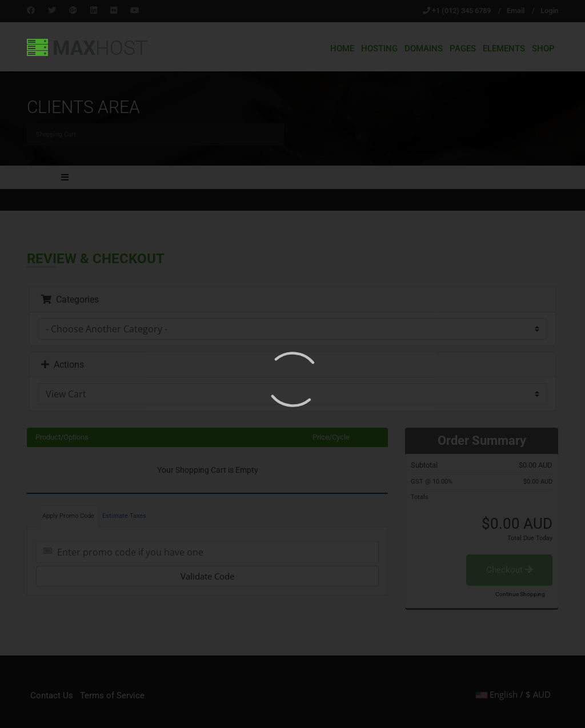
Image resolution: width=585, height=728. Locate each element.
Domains (424, 49)
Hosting (379, 49)
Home (342, 49)
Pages (463, 49)
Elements (504, 49)
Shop (543, 49)
